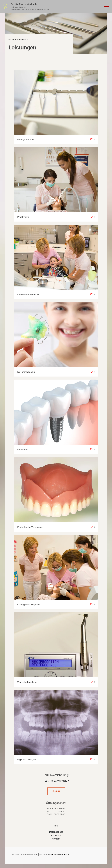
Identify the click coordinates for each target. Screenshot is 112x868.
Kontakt (56, 839)
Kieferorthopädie (26, 372)
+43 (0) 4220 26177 (56, 781)
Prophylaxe (23, 217)
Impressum (56, 835)
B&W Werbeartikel (61, 854)
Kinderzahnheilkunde (28, 294)
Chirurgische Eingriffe (28, 605)
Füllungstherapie (26, 139)
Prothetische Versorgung (30, 527)
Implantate (23, 450)
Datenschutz (56, 832)
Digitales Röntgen (26, 759)
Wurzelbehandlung (27, 682)
